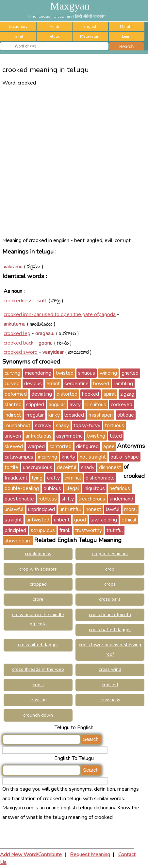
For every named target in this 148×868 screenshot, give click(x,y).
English (90, 27)
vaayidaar (53, 352)
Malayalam (90, 36)
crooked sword (21, 352)
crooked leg (17, 333)
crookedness (18, 301)
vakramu (13, 267)
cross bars (110, 599)
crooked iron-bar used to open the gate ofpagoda (60, 314)
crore (38, 599)
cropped (38, 584)
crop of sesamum (110, 554)
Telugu (54, 36)
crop (110, 569)
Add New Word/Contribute (31, 855)
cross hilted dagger (38, 645)
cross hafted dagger (110, 630)
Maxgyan (70, 6)
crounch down (38, 715)
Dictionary (18, 27)
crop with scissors (38, 569)
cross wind (110, 669)
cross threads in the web (38, 669)
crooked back (19, 343)
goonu (46, 343)
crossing (38, 700)
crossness (110, 700)
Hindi (54, 27)
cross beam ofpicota (110, 615)
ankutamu (15, 324)
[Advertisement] (74, 162)
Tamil (18, 36)
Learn (127, 36)
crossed (110, 685)
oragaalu (45, 333)
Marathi (127, 27)
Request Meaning (90, 855)
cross (38, 685)
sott (42, 301)
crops (110, 584)
